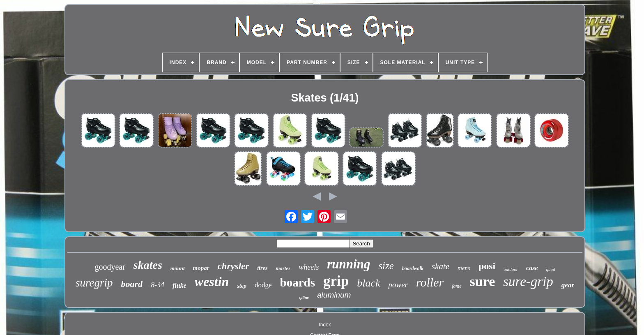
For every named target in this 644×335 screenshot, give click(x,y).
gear (568, 285)
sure (483, 281)
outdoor (511, 269)
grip (336, 281)
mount (178, 268)
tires (262, 268)
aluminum (334, 295)
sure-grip (528, 282)
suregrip (94, 283)
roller (430, 282)
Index (325, 325)
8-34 (158, 285)
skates (148, 265)
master (283, 268)
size (386, 266)
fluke (179, 285)
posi (487, 266)
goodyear (110, 267)
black (368, 283)
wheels (309, 267)
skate (440, 266)
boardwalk (413, 268)
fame (457, 286)
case (532, 268)
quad (551, 269)
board (132, 284)
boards (298, 282)
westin (212, 282)
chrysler (233, 266)
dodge (263, 285)
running (348, 264)
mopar (201, 268)
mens (464, 268)
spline (304, 297)
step (242, 286)
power (398, 285)
